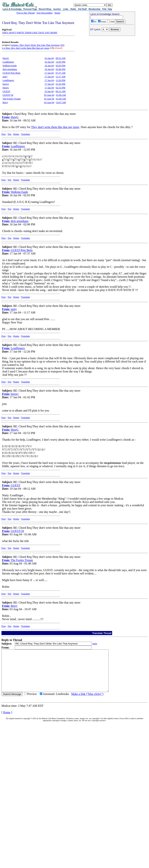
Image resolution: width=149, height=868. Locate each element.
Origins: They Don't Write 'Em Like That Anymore (35, 45)
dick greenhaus (10, 69)
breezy (6, 84)
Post (4, 134)
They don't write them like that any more (55, 127)
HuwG (6, 58)
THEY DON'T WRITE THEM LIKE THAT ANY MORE (30, 33)
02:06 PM (60, 69)
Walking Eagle (10, 66)
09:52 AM (61, 58)
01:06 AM (61, 95)
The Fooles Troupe (12, 99)
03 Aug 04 (49, 95)
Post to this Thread (26, 13)
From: (6, 117)
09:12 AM (61, 91)
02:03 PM (60, 66)
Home (57, 13)
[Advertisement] (112, 61)
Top (9, 134)
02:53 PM (60, 88)
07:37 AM (61, 73)
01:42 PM (60, 84)
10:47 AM (61, 102)
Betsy (5, 102)
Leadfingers (8, 62)
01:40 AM (61, 99)
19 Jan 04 (49, 91)
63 (62, 45)
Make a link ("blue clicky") (87, 702)
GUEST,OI (8, 95)
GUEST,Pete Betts (12, 73)
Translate (25, 134)
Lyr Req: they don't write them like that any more (26, 48)
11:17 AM (61, 77)
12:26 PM (60, 80)
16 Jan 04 (49, 58)
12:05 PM (60, 62)
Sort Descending (44, 13)
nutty (5, 77)
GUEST (6, 91)
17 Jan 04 (49, 73)
